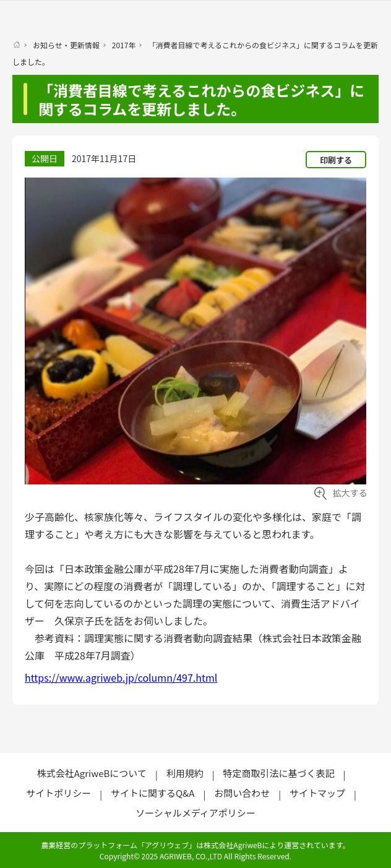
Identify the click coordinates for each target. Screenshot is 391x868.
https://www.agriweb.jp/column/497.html (121, 677)
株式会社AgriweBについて (92, 773)
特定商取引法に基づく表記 (278, 773)
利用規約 (185, 773)
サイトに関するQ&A (153, 793)
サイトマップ (317, 793)
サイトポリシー (58, 793)
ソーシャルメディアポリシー (195, 813)
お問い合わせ (242, 793)
